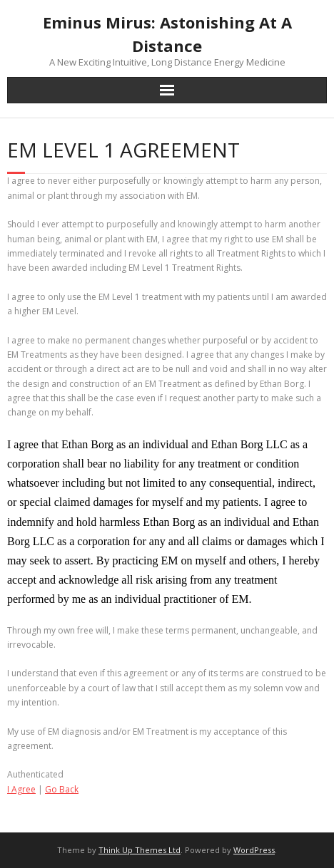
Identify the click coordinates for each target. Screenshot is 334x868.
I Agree (21, 789)
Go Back (62, 789)
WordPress (254, 850)
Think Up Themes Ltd (140, 850)
